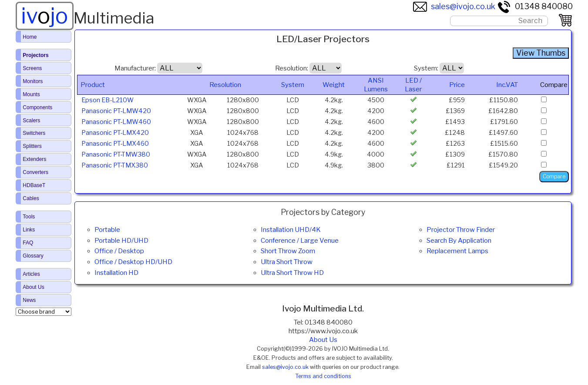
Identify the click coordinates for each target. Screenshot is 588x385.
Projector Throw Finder (461, 230)
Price (457, 85)
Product (93, 85)
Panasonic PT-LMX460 (115, 144)
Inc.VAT (507, 85)
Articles (31, 274)
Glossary (33, 256)
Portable (107, 230)
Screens (32, 68)
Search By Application (459, 241)
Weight (334, 85)
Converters (35, 172)
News (29, 300)
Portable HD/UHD (121, 241)
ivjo (44, 16)
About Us (323, 340)
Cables (31, 198)
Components (37, 107)
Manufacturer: (135, 68)
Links (29, 230)
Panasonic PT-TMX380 (115, 165)
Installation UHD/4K (291, 230)
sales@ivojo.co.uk (454, 6)
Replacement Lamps (457, 251)
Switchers (34, 133)
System (293, 85)
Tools (29, 217)
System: (426, 68)
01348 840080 (535, 6)
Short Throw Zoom (288, 251)
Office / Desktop (119, 251)
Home (30, 37)
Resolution (225, 85)
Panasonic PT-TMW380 (116, 154)
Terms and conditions (323, 376)
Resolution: (292, 68)
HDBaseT (34, 185)
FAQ (28, 243)
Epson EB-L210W (108, 100)
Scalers (31, 121)
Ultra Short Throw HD (292, 273)
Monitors (33, 81)
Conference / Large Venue (300, 241)
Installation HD (116, 273)
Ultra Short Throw (287, 262)
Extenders (34, 159)
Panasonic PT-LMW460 (116, 122)
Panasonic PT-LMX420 (115, 133)
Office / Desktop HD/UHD (133, 262)
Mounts (31, 94)
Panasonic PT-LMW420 (116, 111)
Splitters (32, 146)
